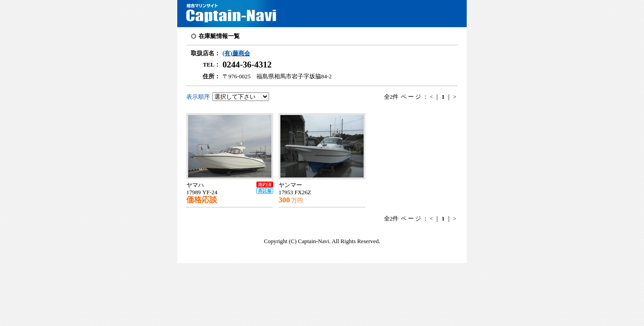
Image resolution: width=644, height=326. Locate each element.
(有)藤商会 (236, 53)
